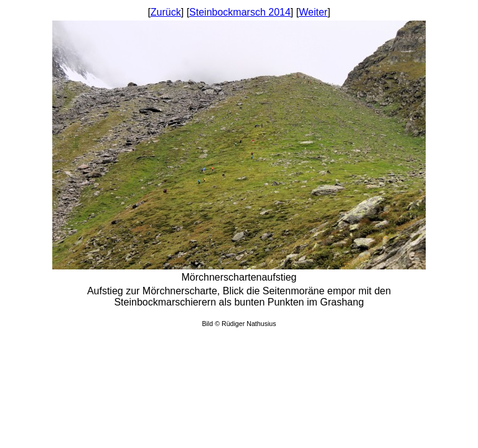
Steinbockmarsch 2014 (240, 12)
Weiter (313, 12)
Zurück (166, 12)
